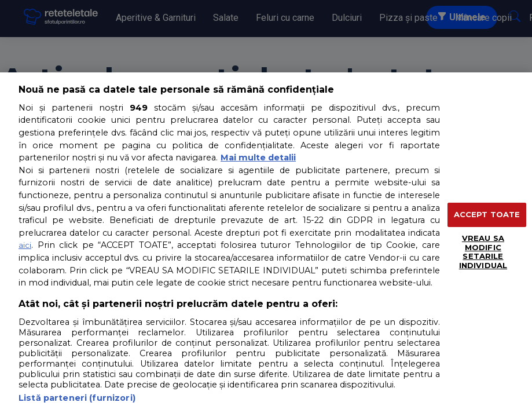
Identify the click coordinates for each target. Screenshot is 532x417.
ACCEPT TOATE (487, 214)
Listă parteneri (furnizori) (77, 398)
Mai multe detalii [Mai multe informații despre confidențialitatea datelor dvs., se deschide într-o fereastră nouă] (258, 158)
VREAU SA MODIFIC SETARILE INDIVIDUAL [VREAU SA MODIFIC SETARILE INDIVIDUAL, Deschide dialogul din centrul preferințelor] (483, 252)
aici (25, 245)
